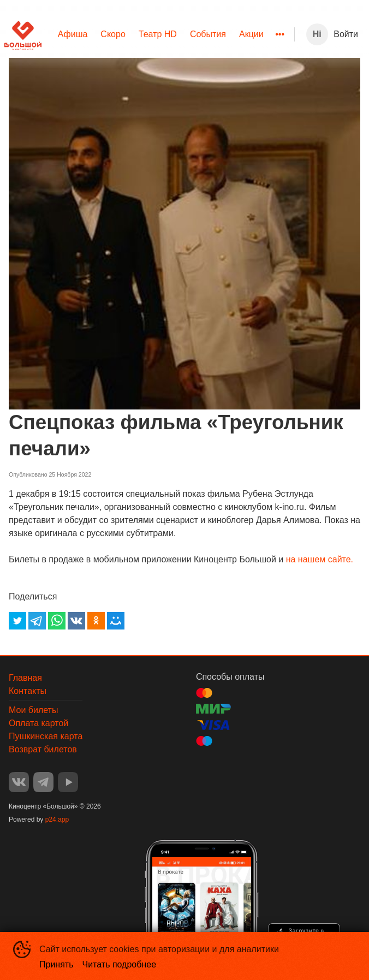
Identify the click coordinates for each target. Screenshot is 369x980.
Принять (56, 964)
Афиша (73, 34)
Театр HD (158, 34)
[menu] (168, 34)
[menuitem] (73, 34)
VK (19, 782)
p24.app (57, 819)
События (208, 34)
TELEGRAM (43, 782)
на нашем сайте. (320, 559)
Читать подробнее (120, 964)
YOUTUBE (68, 782)
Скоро (113, 34)
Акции (251, 34)
